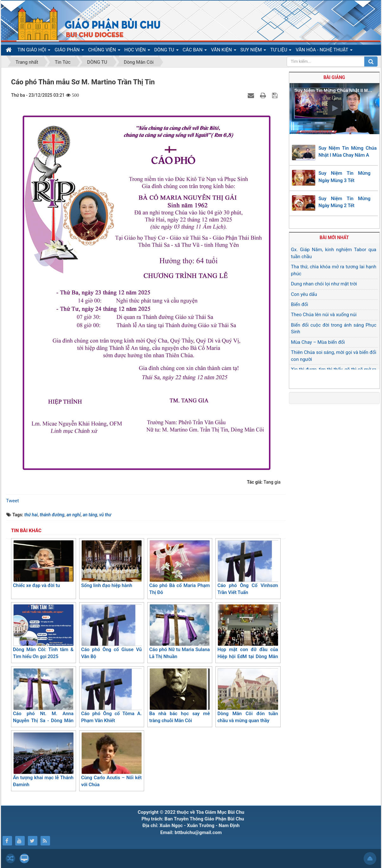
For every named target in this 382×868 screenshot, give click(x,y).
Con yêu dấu (304, 294)
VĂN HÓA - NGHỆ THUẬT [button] (324, 51)
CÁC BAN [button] (195, 51)
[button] (334, 108)
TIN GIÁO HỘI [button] (34, 51)
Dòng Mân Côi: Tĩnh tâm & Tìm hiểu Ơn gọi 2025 (43, 632)
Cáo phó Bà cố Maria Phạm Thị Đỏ (179, 568)
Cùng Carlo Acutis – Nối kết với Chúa (111, 760)
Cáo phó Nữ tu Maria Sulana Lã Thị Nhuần (179, 632)
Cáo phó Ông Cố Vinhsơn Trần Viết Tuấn (248, 568)
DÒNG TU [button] (166, 51)
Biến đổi (300, 304)
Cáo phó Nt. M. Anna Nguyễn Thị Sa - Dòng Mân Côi (43, 699)
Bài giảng (334, 77)
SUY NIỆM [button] (253, 51)
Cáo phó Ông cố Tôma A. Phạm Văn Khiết (111, 696)
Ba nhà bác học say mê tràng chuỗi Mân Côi (179, 696)
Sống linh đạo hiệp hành (111, 564)
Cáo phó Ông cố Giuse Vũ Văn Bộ (111, 632)
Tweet (13, 501)
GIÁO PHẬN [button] (69, 51)
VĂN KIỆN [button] (224, 51)
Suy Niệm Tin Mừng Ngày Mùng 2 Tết (345, 202)
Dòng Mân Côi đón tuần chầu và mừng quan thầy (248, 696)
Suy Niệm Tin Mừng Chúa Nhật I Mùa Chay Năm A (348, 152)
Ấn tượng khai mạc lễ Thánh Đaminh (43, 760)
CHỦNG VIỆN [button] (104, 51)
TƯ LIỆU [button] (281, 51)
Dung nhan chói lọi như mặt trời (324, 284)
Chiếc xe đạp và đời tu (43, 564)
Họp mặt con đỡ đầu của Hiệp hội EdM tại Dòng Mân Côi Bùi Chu (248, 635)
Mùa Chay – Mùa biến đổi (318, 342)
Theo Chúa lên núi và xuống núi (324, 315)
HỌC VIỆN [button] (137, 51)
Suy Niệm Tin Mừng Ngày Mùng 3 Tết (345, 177)
